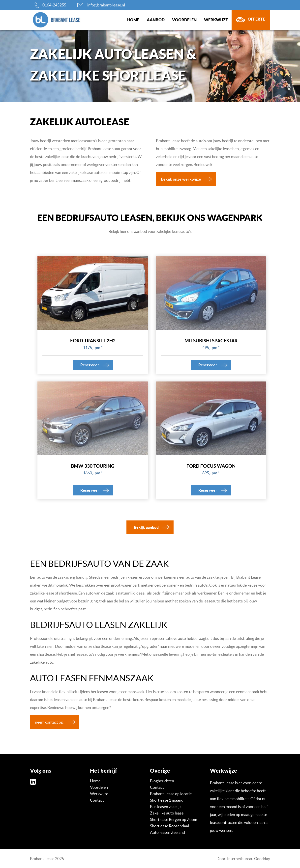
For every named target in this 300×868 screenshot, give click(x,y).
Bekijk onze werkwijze (181, 179)
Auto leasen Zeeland (167, 832)
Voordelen (184, 20)
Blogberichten (162, 781)
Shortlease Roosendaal (169, 826)
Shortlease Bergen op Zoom (174, 819)
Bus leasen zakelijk (166, 807)
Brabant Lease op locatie (171, 794)
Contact (97, 800)
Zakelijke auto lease (167, 813)
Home (133, 20)
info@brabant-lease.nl (106, 5)
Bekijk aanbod (146, 527)
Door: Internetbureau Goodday (243, 859)
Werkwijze (216, 20)
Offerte (256, 19)
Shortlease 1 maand (167, 800)
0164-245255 (54, 5)
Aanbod (156, 20)
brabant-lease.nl (49, 20)
